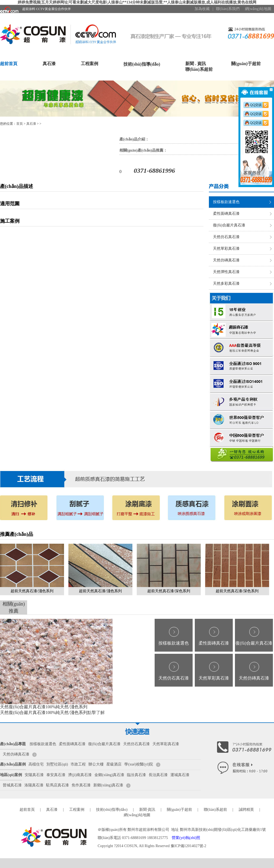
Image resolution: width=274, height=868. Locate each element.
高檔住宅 (36, 764)
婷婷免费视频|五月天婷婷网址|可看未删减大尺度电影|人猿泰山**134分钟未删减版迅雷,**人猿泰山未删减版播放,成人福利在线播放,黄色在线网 (137, 2)
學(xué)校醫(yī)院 (139, 764)
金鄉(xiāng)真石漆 (109, 775)
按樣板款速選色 (226, 202)
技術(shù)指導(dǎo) (142, 64)
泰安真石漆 (56, 775)
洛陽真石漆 (34, 785)
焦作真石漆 (81, 785)
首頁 (20, 124)
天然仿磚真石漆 (226, 260)
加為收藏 (202, 9)
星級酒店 (114, 764)
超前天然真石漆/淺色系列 (32, 591)
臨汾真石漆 (136, 775)
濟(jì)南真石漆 (80, 775)
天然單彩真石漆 (226, 249)
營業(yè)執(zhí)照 (186, 838)
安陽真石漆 (34, 775)
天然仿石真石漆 (226, 237)
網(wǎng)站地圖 (258, 9)
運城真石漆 (180, 775)
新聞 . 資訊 (196, 64)
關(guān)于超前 (246, 64)
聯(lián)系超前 (199, 69)
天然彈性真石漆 (226, 272)
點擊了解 (96, 712)
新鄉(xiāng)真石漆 (108, 785)
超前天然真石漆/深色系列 (169, 591)
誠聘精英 (246, 810)
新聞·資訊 (147, 810)
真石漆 (49, 64)
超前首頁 (9, 64)
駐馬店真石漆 (58, 785)
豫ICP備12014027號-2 (188, 846)
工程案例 (90, 64)
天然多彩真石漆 (226, 284)
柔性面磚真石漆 (226, 214)
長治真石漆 (158, 775)
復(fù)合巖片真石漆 (229, 225)
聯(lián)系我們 (228, 9)
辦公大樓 (96, 764)
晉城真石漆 (12, 785)
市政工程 (78, 764)
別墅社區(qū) (57, 764)
